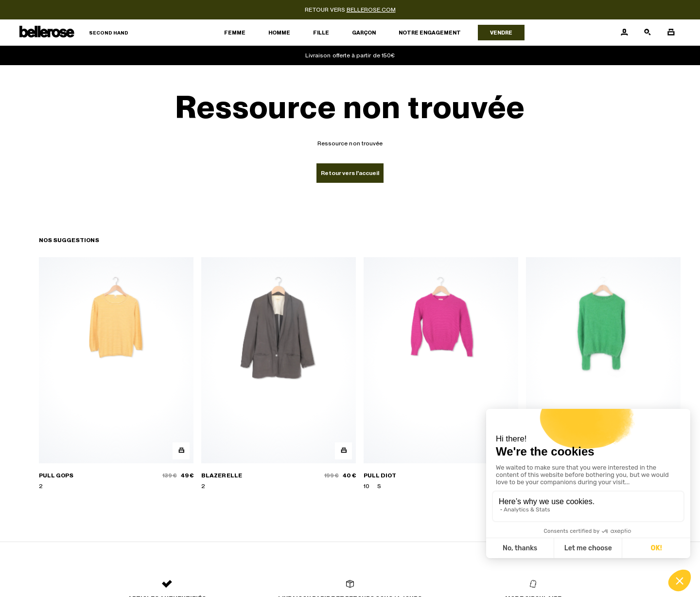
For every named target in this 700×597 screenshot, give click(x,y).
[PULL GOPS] (116, 374)
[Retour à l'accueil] (74, 33)
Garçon (364, 33)
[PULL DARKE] (603, 374)
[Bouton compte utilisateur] (624, 33)
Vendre (501, 33)
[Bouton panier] (671, 33)
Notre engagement (430, 33)
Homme (279, 33)
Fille (321, 33)
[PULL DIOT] (441, 374)
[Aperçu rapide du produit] (181, 451)
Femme (235, 33)
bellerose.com (371, 10)
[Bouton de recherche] (647, 33)
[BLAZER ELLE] (279, 374)
